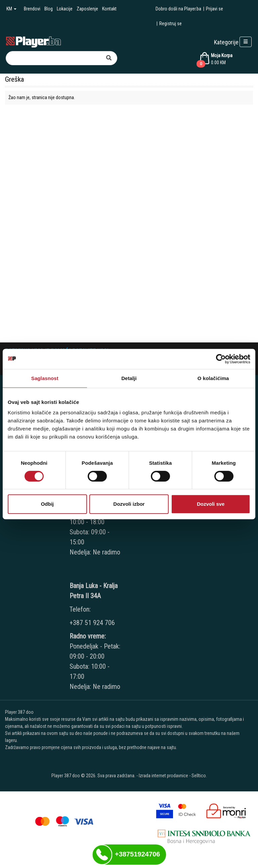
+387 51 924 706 (92, 623)
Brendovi (32, 9)
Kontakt (109, 9)
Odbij (47, 504)
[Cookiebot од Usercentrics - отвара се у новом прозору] (221, 359)
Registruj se (170, 24)
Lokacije (65, 9)
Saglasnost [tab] (45, 378)
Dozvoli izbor (129, 504)
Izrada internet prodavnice (163, 776)
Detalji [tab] (129, 378)
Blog (49, 9)
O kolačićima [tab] (213, 378)
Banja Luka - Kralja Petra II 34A (94, 591)
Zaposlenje (87, 9)
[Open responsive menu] (246, 42)
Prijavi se (214, 9)
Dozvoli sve (211, 504)
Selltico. (199, 776)
